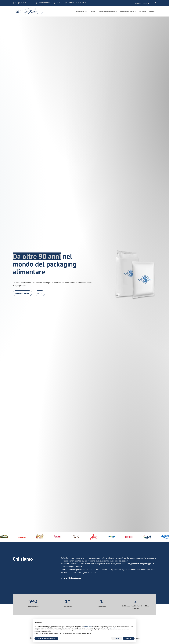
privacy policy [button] (88, 626)
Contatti (152, 11)
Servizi (93, 11)
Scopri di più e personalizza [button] (46, 638)
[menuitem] (138, 3)
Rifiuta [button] (117, 638)
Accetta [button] (129, 638)
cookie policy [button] (112, 628)
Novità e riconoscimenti (128, 11)
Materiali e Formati (81, 11)
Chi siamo (143, 11)
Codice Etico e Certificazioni (108, 11)
